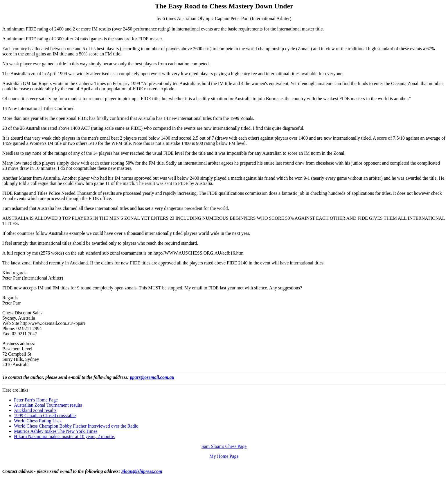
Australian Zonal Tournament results (48, 405)
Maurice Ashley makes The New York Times (56, 431)
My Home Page (224, 456)
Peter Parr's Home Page (36, 400)
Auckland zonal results (35, 410)
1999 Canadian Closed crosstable (45, 416)
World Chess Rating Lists (38, 421)
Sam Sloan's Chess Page (224, 446)
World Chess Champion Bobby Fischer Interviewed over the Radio (76, 426)
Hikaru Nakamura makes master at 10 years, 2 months (64, 436)
